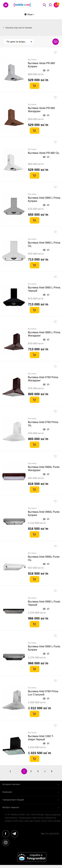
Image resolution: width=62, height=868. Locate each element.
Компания (7, 792)
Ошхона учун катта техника (19, 28)
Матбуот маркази (11, 807)
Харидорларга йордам (13, 800)
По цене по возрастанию (19, 42)
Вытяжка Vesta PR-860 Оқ (44, 153)
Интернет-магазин (11, 784)
